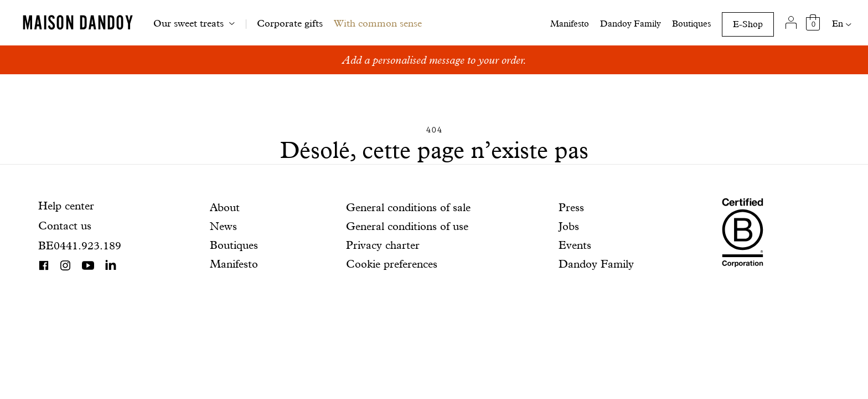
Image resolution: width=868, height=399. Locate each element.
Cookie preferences (392, 264)
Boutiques (691, 24)
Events (575, 245)
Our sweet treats (188, 23)
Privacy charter (383, 245)
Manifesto (570, 24)
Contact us (65, 226)
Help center (66, 206)
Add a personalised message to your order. (434, 60)
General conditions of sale (408, 207)
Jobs (569, 226)
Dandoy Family (631, 24)
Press (571, 207)
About (225, 207)
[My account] (791, 23)
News (223, 226)
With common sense (378, 23)
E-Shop (748, 24)
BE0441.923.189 (80, 245)
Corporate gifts (290, 23)
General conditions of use (407, 226)
